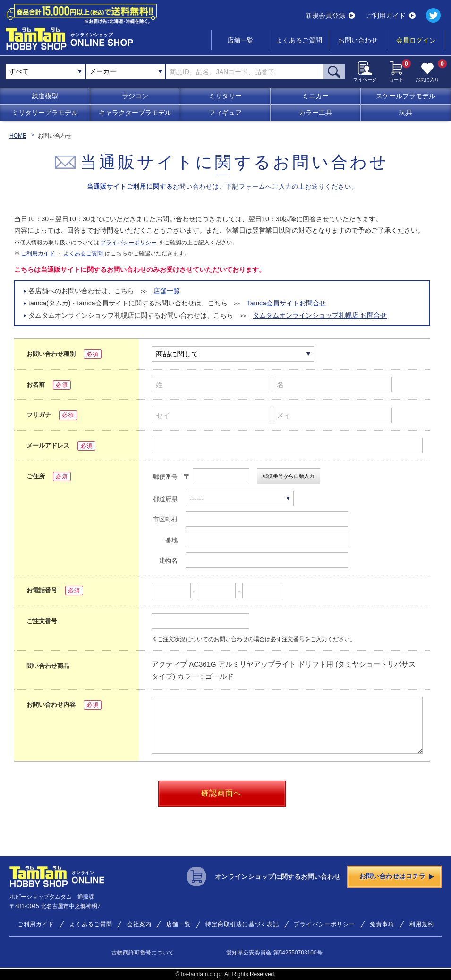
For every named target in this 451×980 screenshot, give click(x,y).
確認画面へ (221, 793)
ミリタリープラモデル (45, 113)
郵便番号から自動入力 (289, 476)
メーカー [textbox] (103, 71)
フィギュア (225, 113)
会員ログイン (416, 40)
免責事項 (382, 924)
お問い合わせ (358, 40)
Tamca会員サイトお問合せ (286, 303)
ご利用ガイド (391, 16)
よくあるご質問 (299, 40)
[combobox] (126, 72)
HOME (18, 136)
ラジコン (135, 96)
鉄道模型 (45, 96)
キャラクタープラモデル (135, 113)
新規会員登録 (330, 16)
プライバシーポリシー (128, 243)
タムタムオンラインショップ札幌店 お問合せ (320, 315)
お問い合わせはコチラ (397, 876)
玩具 (406, 113)
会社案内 (139, 924)
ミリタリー (225, 96)
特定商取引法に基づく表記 (242, 924)
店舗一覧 (240, 40)
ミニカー (315, 96)
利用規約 (422, 924)
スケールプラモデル (406, 96)
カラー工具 (315, 113)
